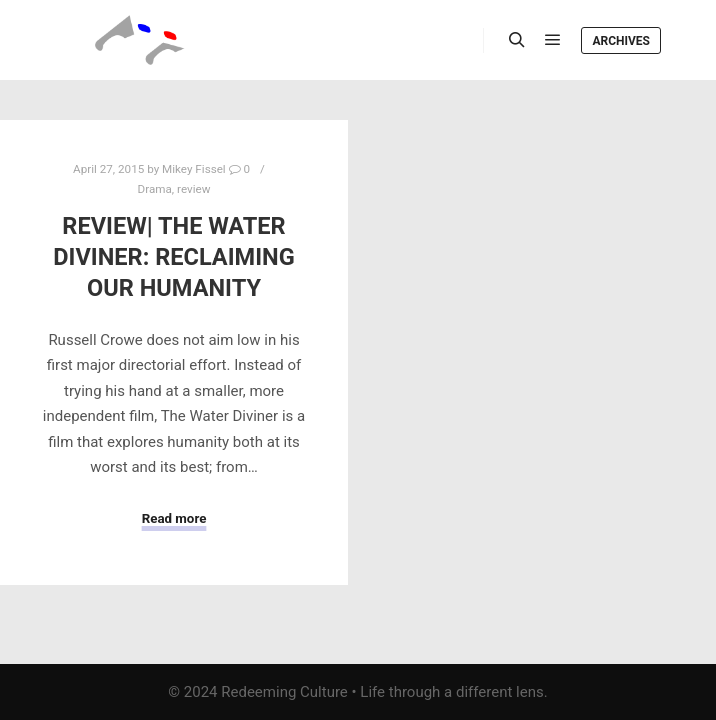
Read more (174, 518)
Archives (621, 41)
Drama (155, 189)
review (193, 189)
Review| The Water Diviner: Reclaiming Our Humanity (173, 256)
